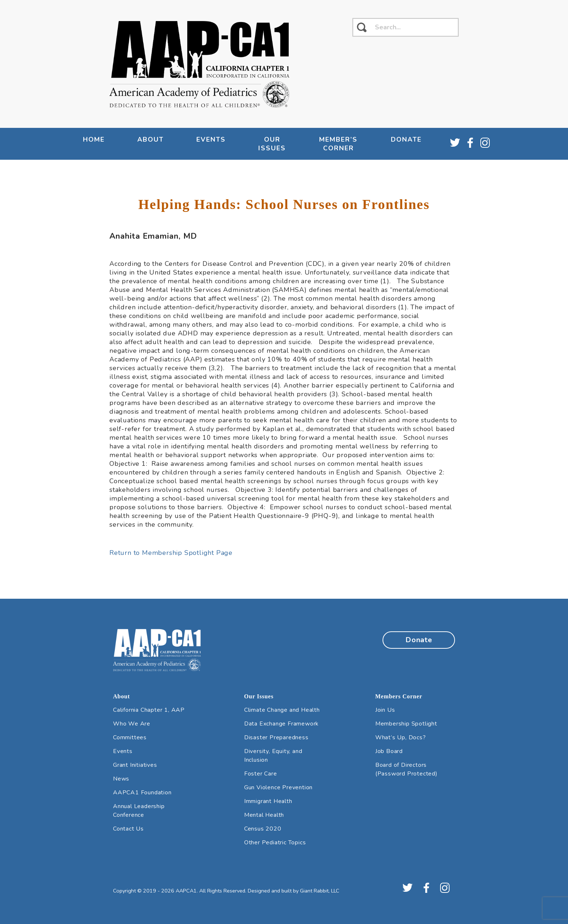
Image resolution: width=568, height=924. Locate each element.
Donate (406, 139)
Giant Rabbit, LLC (320, 891)
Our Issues (272, 144)
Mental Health (264, 815)
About (151, 139)
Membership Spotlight (406, 724)
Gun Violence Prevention (278, 787)
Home (94, 139)
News (121, 779)
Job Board (389, 751)
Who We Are (132, 724)
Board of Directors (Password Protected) (406, 769)
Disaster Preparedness (276, 737)
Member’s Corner (338, 144)
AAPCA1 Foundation (142, 793)
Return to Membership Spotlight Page (171, 553)
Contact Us (128, 829)
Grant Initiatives (135, 765)
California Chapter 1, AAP (149, 710)
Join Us (385, 710)
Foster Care (261, 774)
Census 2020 (263, 829)
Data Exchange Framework (281, 724)
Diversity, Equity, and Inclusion (273, 756)
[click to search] (362, 27)
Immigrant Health (268, 801)
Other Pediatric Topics (275, 843)
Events (211, 139)
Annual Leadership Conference (139, 811)
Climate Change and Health (282, 710)
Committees (130, 737)
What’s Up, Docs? (401, 737)
